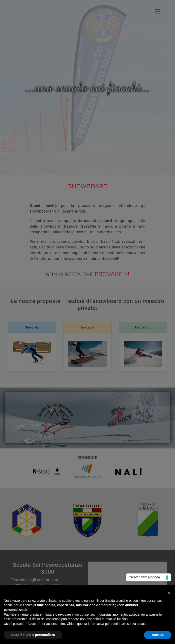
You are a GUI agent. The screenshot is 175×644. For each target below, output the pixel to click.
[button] (169, 593)
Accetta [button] (158, 635)
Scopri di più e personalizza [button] (33, 635)
